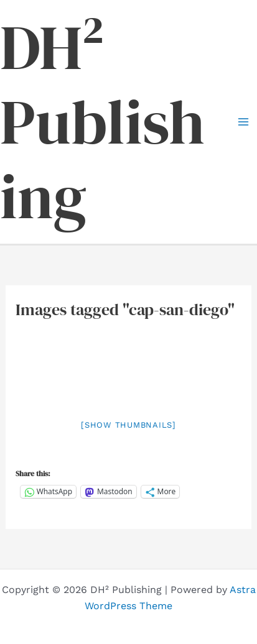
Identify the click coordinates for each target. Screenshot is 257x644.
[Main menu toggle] (243, 122)
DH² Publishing (102, 122)
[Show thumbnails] (128, 425)
